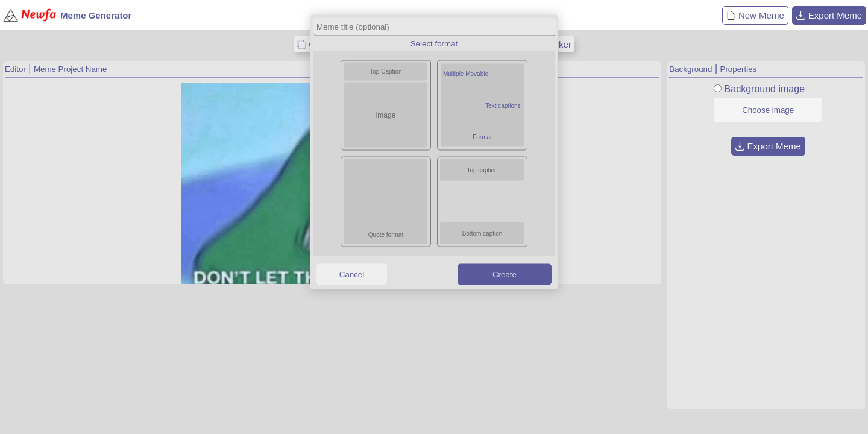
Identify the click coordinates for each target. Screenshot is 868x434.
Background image (765, 89)
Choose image (768, 110)
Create (505, 274)
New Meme (755, 15)
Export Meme (829, 15)
